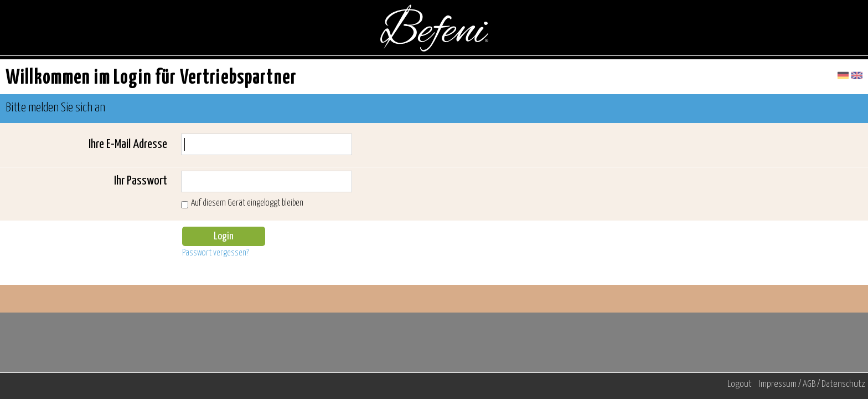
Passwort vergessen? (215, 253)
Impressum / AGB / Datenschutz (812, 384)
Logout (740, 384)
